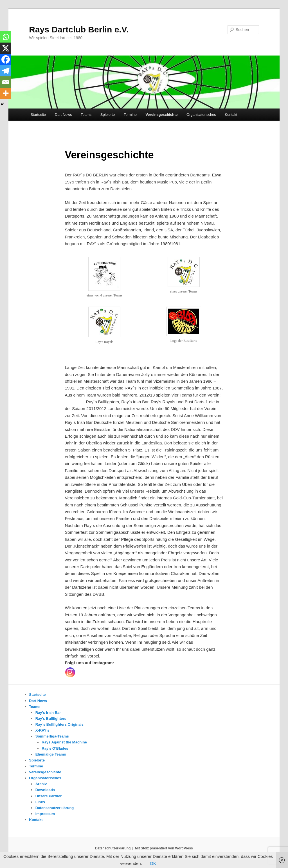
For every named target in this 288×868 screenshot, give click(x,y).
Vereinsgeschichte (161, 115)
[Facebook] (6, 59)
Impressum (45, 814)
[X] (6, 48)
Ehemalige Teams (51, 754)
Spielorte (108, 115)
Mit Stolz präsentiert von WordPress (164, 848)
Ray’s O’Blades (55, 748)
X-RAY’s (42, 730)
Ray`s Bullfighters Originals (59, 724)
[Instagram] (70, 672)
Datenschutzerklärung (55, 808)
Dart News (63, 115)
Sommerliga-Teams (52, 736)
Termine (130, 115)
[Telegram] (6, 71)
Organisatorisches (201, 115)
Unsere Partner (49, 796)
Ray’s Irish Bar (48, 713)
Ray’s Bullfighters (51, 718)
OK (153, 863)
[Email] (6, 82)
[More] (6, 93)
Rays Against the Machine (64, 742)
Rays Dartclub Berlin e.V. (79, 29)
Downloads (45, 790)
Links (40, 802)
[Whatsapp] (6, 37)
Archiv (41, 784)
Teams (86, 115)
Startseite (38, 115)
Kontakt (231, 115)
